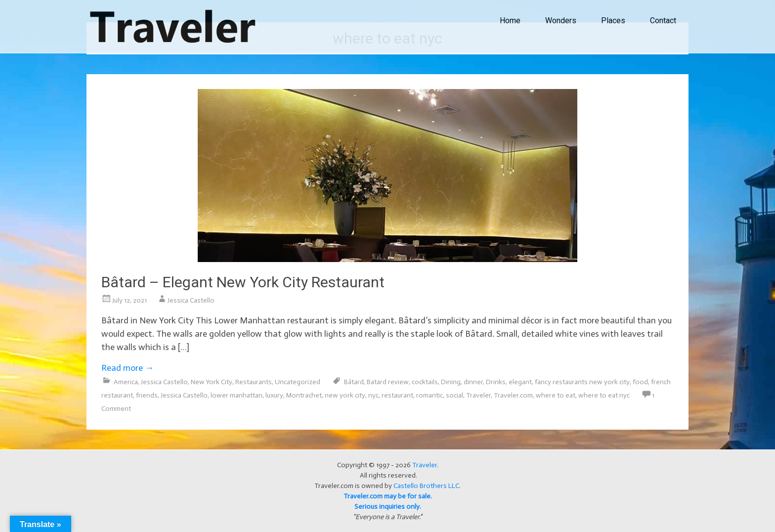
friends (147, 395)
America (126, 382)
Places (613, 21)
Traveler (478, 395)
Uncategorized (298, 382)
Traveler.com (513, 395)
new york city (345, 395)
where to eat (556, 395)
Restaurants (254, 382)
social (454, 395)
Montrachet (304, 395)
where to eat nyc (604, 395)
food (640, 382)
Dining (451, 382)
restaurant (397, 395)
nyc (373, 395)
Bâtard (354, 382)
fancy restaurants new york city (582, 382)
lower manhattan (237, 395)
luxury (274, 395)
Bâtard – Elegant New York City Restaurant (243, 282)
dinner (473, 382)
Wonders (561, 21)
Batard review (388, 382)
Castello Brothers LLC (426, 486)
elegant (520, 382)
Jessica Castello (191, 300)
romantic (430, 395)
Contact (663, 21)
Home (510, 21)
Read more (128, 368)
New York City (212, 382)
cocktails (425, 382)
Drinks (496, 382)
